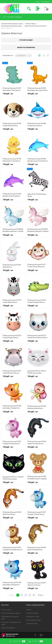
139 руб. (8, 94)
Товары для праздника (8, 628)
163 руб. (33, 94)
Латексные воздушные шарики (11, 613)
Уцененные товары (32, 624)
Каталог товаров (12, 17)
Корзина (35, 641)
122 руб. (8, 129)
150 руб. (33, 376)
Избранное (17, 641)
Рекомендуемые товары (34, 620)
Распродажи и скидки (33, 617)
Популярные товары (32, 613)
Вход (38, 2)
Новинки (29, 610)
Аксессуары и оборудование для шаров (11, 623)
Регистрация (46, 2)
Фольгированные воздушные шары (10, 618)
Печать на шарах (6, 610)
